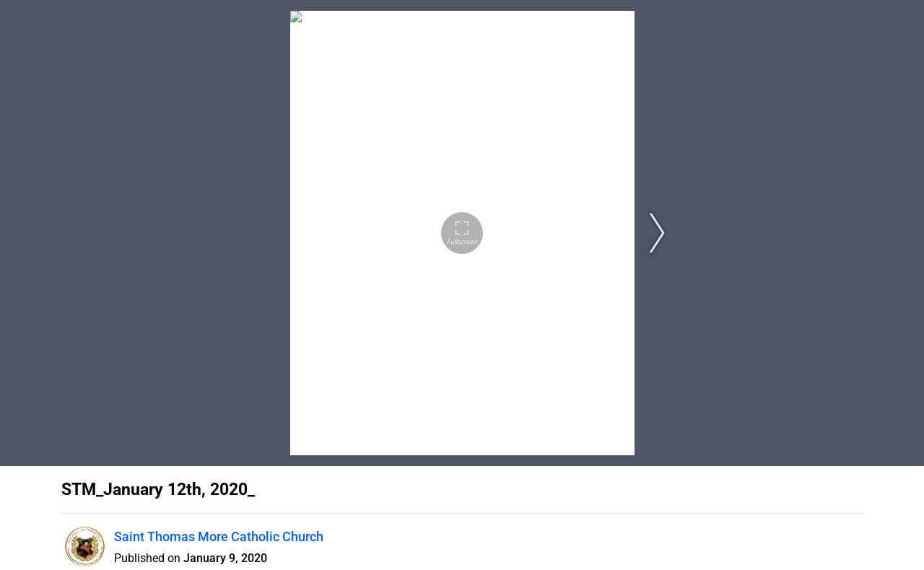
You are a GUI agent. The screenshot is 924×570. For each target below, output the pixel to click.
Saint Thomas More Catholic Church (219, 536)
